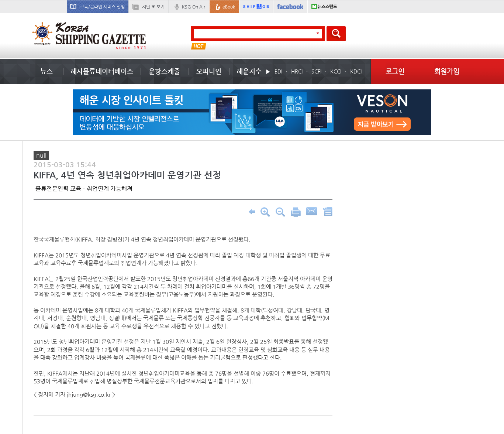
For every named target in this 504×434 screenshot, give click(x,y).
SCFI (316, 71)
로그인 (395, 71)
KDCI (356, 71)
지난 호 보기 (153, 7)
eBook (229, 7)
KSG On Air (194, 7)
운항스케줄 (164, 71)
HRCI (297, 71)
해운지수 (249, 71)
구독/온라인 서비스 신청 (102, 7)
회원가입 (447, 71)
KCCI (336, 71)
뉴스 (46, 71)
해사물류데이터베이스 (102, 71)
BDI (278, 71)
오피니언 (209, 71)
